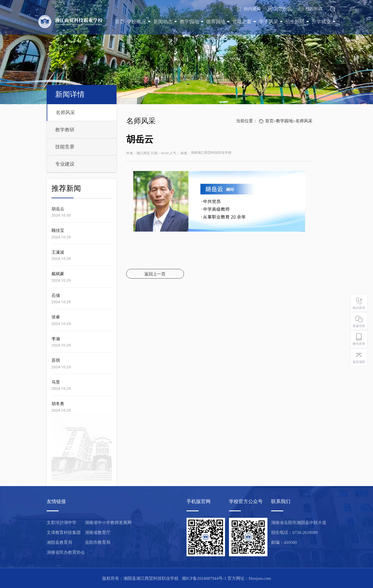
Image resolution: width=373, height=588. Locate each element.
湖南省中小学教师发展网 (108, 522)
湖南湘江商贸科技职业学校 (211, 153)
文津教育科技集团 (64, 532)
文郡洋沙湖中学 (62, 522)
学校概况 (139, 22)
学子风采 (271, 22)
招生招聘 (297, 22)
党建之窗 (244, 22)
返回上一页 (155, 274)
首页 (120, 22)
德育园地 (218, 22)
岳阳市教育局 (98, 542)
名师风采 (65, 113)
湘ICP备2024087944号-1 (204, 578)
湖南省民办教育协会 (66, 552)
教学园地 (192, 22)
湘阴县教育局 (59, 542)
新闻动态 (165, 22)
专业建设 (65, 164)
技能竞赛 (65, 147)
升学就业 (324, 22)
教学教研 (65, 130)
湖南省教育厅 (98, 532)
